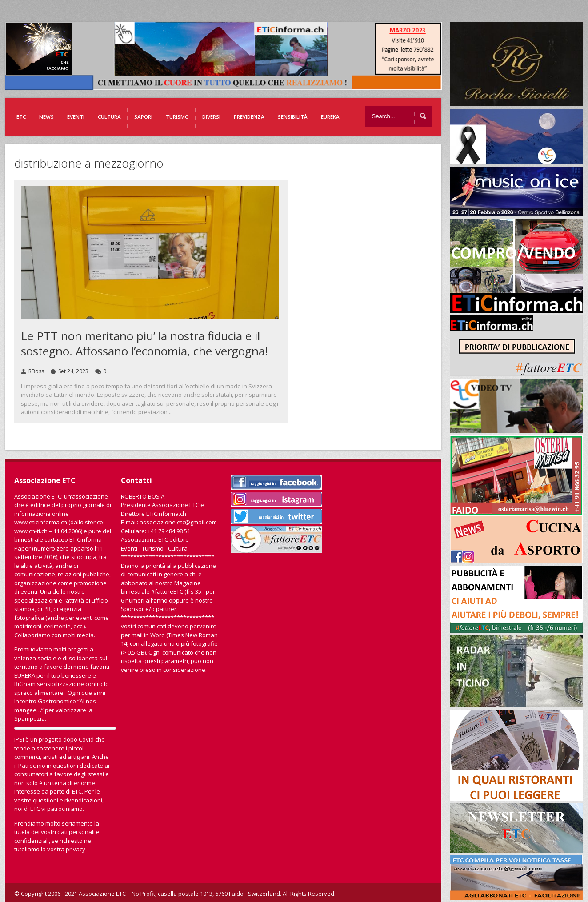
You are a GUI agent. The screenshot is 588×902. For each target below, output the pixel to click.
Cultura (109, 117)
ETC (21, 117)
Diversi (211, 117)
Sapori (143, 117)
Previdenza (249, 117)
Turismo (177, 117)
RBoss (36, 371)
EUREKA (330, 117)
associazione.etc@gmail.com (178, 522)
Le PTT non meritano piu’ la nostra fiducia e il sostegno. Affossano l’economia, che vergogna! (144, 343)
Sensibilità (293, 117)
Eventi (76, 117)
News (46, 117)
